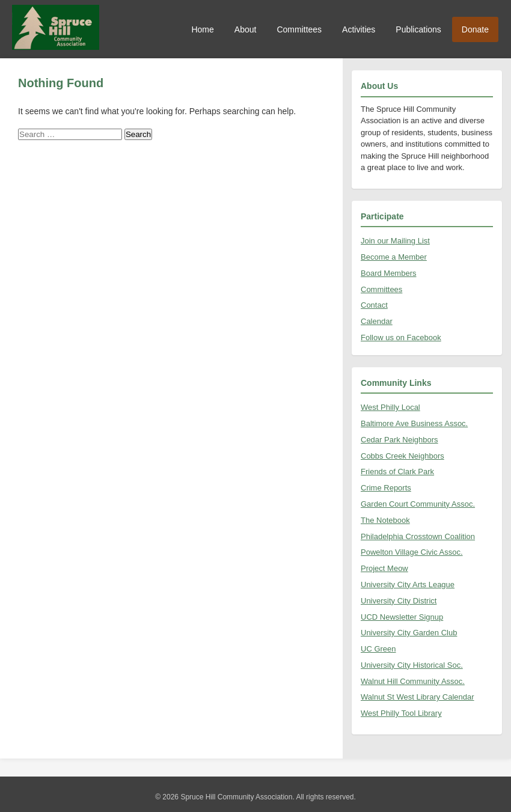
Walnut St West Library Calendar (418, 697)
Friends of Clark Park (397, 472)
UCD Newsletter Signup (402, 617)
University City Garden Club (409, 633)
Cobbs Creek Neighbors (402, 456)
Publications (418, 29)
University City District (399, 601)
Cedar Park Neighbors (399, 440)
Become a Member (394, 257)
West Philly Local (390, 407)
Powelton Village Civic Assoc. (412, 552)
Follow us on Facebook (401, 337)
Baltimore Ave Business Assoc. (414, 423)
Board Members (388, 273)
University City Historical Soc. (412, 665)
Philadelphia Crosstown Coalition (418, 536)
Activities (359, 29)
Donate (475, 29)
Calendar (377, 321)
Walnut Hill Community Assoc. (413, 681)
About (246, 29)
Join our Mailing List (395, 241)
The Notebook (385, 520)
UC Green (378, 649)
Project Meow (384, 568)
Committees (299, 29)
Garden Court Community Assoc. (418, 504)
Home (202, 29)
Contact (374, 305)
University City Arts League (408, 585)
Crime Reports (386, 488)
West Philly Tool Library (401, 713)
